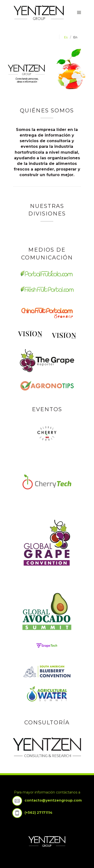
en (75, 37)
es (66, 37)
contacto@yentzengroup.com (53, 800)
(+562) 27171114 (39, 813)
